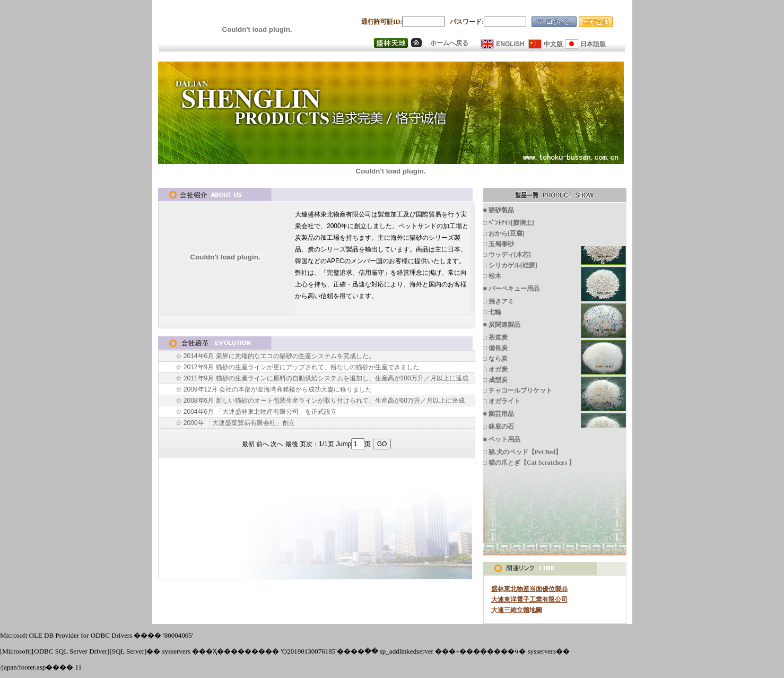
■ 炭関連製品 (502, 325)
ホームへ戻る (449, 43)
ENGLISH (510, 44)
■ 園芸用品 (499, 414)
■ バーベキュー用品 (511, 289)
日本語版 (593, 44)
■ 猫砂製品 (499, 210)
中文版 (553, 44)
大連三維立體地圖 (517, 610)
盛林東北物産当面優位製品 (529, 589)
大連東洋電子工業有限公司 (529, 599)
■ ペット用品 (502, 439)
